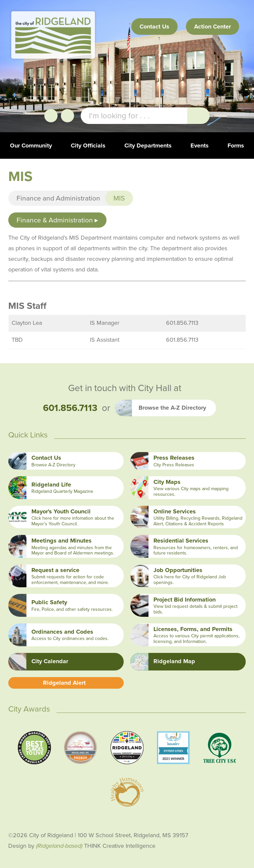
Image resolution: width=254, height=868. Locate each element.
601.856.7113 (70, 408)
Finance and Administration (58, 198)
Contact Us (154, 27)
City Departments (148, 145)
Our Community (31, 145)
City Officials (88, 145)
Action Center (212, 27)
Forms (236, 145)
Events (200, 145)
